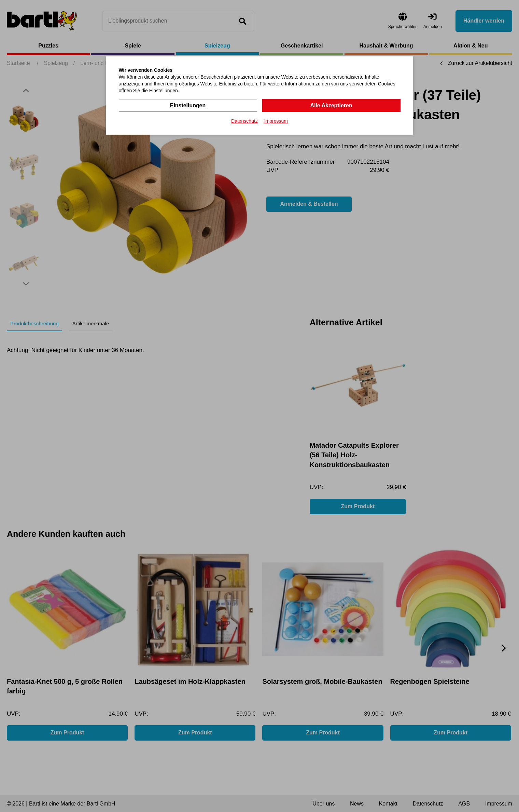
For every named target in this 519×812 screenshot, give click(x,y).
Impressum (276, 121)
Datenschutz (244, 121)
